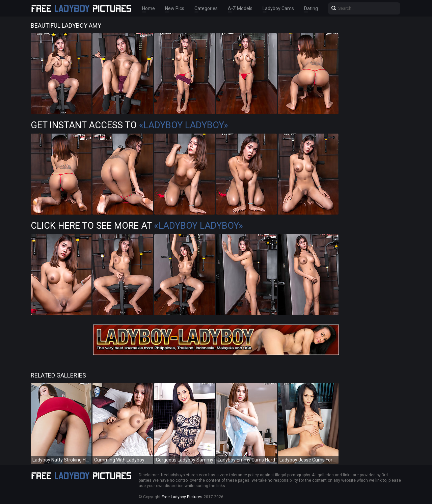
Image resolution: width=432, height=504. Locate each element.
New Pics (175, 8)
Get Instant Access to (129, 125)
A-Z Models (240, 8)
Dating (311, 8)
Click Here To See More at (137, 226)
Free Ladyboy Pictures (182, 497)
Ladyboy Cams (278, 8)
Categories (206, 8)
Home (148, 8)
